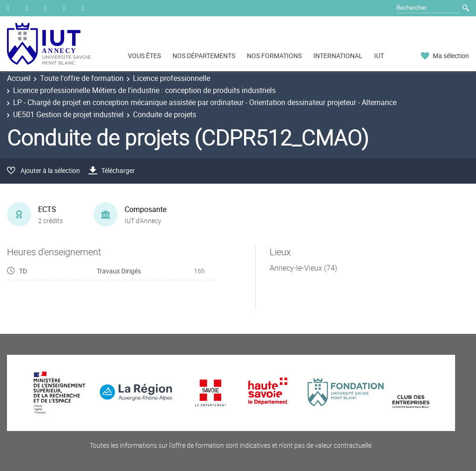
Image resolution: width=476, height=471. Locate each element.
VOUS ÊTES (144, 56)
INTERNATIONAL (338, 56)
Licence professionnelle (172, 78)
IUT (379, 56)
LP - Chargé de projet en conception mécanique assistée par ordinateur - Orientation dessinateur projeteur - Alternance (205, 102)
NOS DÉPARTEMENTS (204, 56)
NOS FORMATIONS (274, 56)
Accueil (19, 78)
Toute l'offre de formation (82, 78)
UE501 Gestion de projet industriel (68, 114)
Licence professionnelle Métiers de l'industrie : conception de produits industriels (144, 90)
